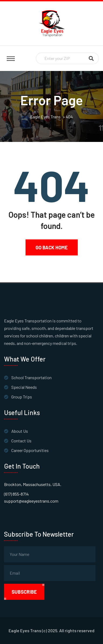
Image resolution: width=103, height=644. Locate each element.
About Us (20, 431)
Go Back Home (52, 247)
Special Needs (24, 387)
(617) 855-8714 (16, 494)
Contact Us (21, 441)
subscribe (24, 592)
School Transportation (31, 377)
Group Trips (22, 397)
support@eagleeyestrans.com (31, 501)
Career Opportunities (30, 450)
